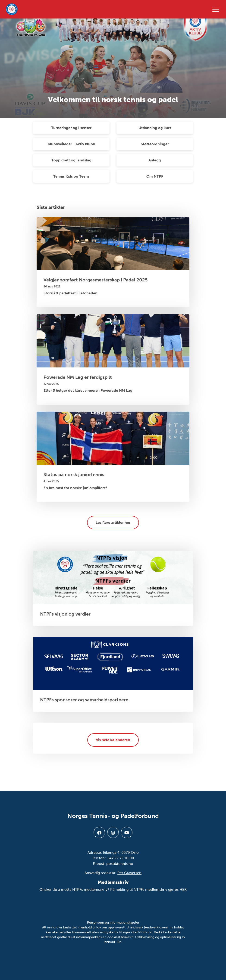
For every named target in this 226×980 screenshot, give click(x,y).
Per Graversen (129, 873)
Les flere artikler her (113, 522)
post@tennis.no (120, 864)
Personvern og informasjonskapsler (113, 923)
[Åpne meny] (217, 9)
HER (183, 889)
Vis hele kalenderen (113, 740)
